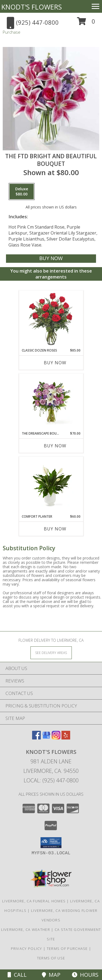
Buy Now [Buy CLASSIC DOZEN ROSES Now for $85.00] (55, 363)
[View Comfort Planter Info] (51, 486)
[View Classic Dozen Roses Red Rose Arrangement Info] (51, 320)
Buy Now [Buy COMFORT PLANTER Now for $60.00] (55, 529)
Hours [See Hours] (85, 975)
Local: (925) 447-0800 (51, 780)
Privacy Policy (27, 949)
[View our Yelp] (66, 738)
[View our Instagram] (56, 738)
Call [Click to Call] (17, 975)
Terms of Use (51, 958)
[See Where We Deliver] (51, 652)
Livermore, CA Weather (26, 930)
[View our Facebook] (36, 738)
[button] (86, 23)
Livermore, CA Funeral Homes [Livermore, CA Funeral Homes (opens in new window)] (34, 901)
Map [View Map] (51, 975)
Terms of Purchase (67, 949)
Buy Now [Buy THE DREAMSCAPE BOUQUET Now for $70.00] (55, 446)
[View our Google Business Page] (46, 738)
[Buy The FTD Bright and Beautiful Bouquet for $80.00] (51, 259)
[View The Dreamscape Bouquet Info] (51, 402)
